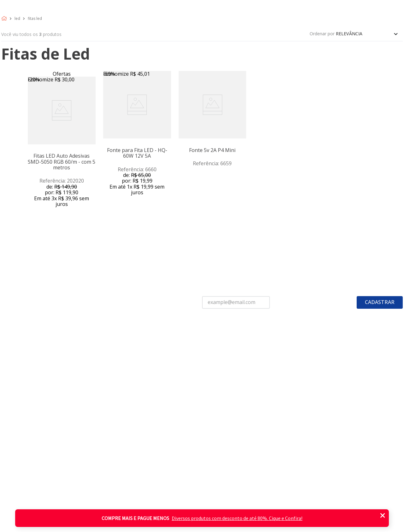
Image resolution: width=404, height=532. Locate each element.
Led (17, 19)
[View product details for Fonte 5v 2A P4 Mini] (213, 150)
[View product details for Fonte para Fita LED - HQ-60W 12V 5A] (137, 150)
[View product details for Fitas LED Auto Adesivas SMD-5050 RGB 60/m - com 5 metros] (62, 150)
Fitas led (35, 19)
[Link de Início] (5, 19)
